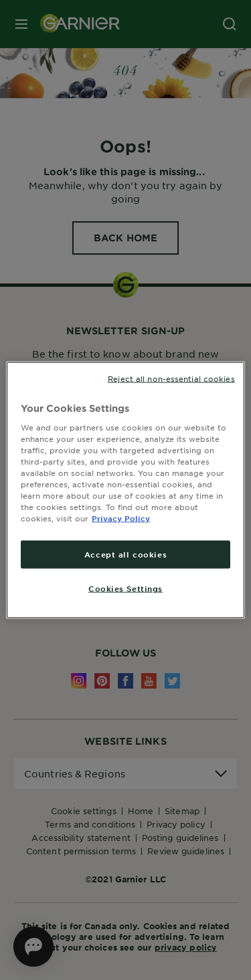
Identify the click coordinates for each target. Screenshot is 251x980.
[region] (125, 490)
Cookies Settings (125, 588)
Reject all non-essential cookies (171, 378)
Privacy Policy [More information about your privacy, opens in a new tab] (121, 518)
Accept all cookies (125, 554)
